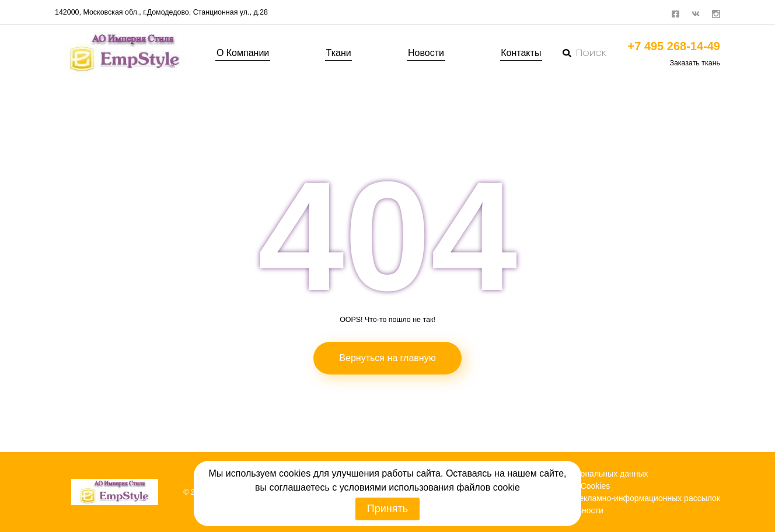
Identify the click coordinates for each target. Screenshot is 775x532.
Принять (387, 509)
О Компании (243, 53)
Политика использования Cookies (546, 486)
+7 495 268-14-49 (674, 46)
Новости (426, 53)
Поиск (585, 53)
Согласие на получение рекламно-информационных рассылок (601, 498)
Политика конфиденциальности (543, 510)
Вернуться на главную (387, 358)
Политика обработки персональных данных (565, 474)
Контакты (521, 53)
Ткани (339, 53)
